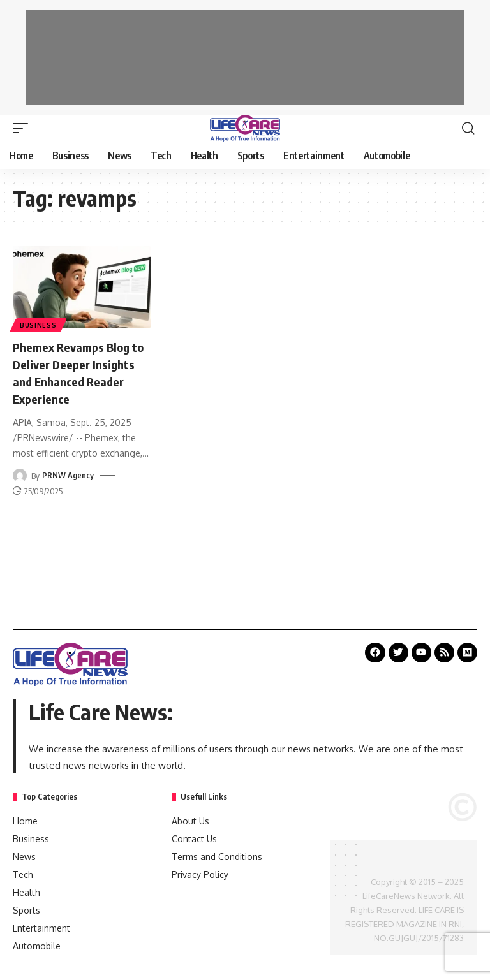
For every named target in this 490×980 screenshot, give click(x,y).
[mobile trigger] (24, 128)
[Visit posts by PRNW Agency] (20, 473)
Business (39, 325)
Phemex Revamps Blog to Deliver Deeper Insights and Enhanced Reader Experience (81, 371)
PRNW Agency (68, 473)
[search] (468, 128)
